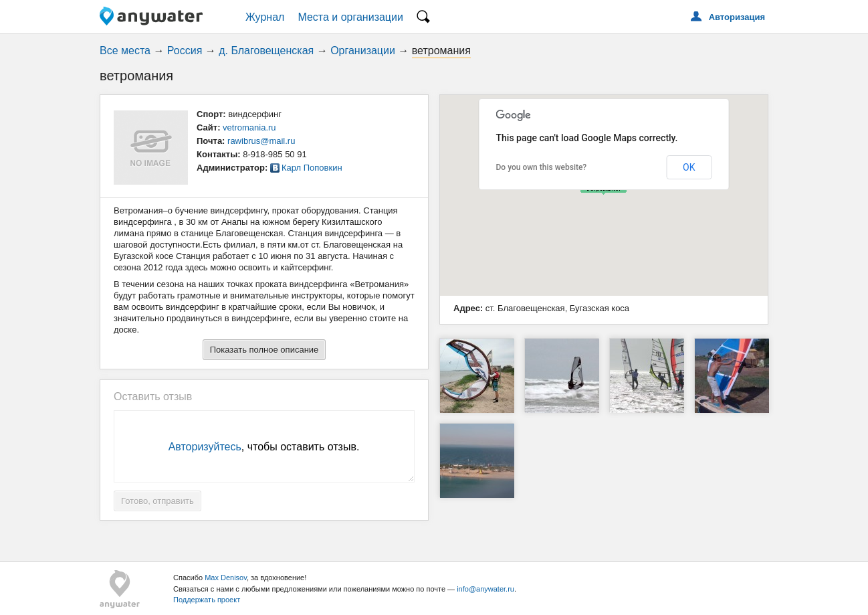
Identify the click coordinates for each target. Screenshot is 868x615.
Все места (125, 51)
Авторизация (737, 17)
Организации (363, 51)
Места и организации (350, 17)
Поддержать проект (207, 600)
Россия (185, 51)
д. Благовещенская (266, 51)
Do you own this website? (542, 167)
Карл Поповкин (312, 168)
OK (689, 167)
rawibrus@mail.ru (261, 141)
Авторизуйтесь (205, 447)
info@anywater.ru (485, 589)
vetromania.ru (249, 127)
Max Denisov (226, 578)
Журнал (265, 17)
